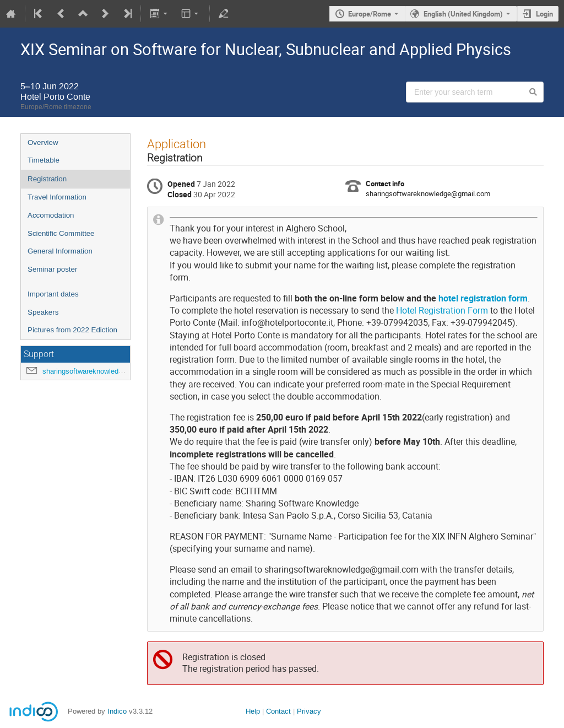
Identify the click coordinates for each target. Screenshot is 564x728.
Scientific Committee (61, 233)
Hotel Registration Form (442, 311)
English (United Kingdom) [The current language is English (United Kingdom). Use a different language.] (463, 14)
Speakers (43, 312)
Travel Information (57, 197)
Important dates (53, 294)
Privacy (309, 711)
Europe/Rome (370, 14)
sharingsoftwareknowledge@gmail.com (104, 371)
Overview (43, 142)
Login (544, 14)
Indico (117, 711)
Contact (278, 711)
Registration (47, 179)
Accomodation (51, 215)
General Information (60, 251)
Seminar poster (52, 269)
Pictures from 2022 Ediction (72, 330)
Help (253, 711)
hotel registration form (483, 298)
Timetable (44, 160)
